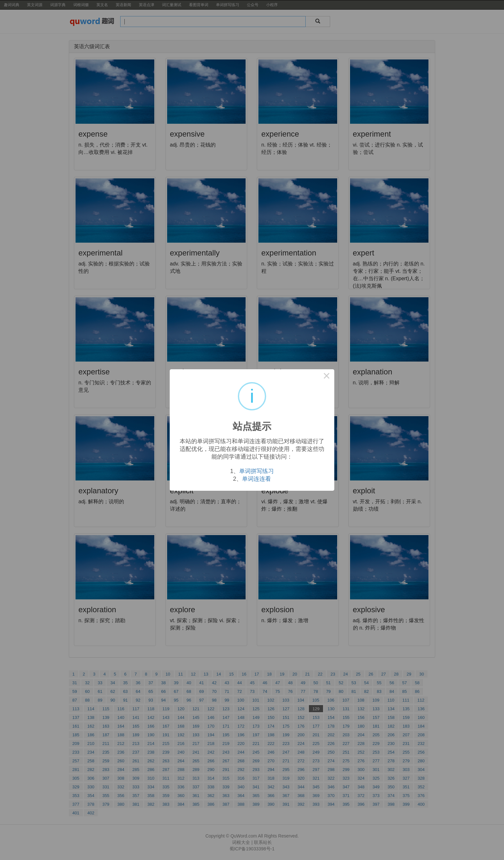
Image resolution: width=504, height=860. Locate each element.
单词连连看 (256, 479)
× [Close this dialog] (327, 377)
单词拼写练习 (256, 471)
